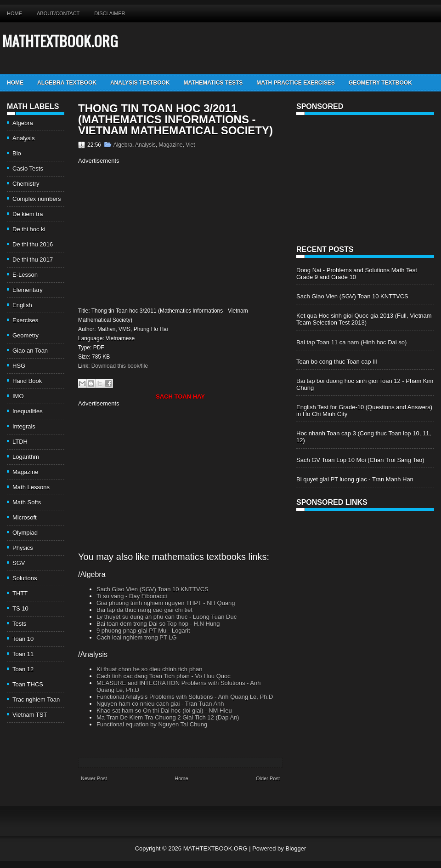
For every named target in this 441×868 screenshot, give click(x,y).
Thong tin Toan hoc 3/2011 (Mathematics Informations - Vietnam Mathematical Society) (175, 120)
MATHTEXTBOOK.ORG (60, 41)
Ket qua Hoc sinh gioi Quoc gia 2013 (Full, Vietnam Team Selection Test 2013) (364, 319)
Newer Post (94, 778)
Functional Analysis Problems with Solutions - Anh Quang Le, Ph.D (185, 697)
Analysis (23, 138)
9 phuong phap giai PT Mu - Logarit (143, 631)
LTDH (20, 442)
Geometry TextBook (380, 83)
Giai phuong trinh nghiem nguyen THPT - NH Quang (166, 603)
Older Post (268, 778)
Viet (190, 145)
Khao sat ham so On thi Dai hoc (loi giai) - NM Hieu (164, 711)
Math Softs (27, 502)
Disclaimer (110, 13)
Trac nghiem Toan (36, 700)
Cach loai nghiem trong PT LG (137, 637)
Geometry (25, 335)
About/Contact (58, 13)
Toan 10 (23, 639)
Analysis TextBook (140, 83)
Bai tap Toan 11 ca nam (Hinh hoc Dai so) (351, 342)
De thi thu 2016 (33, 244)
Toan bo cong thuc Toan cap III (337, 362)
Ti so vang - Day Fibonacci (132, 596)
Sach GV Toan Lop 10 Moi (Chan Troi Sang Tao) (360, 460)
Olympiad (25, 533)
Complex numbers (37, 199)
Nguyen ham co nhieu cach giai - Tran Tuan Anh (160, 704)
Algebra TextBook (67, 83)
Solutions (25, 578)
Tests (19, 624)
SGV (19, 563)
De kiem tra (28, 214)
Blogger (296, 848)
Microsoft (25, 517)
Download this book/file (120, 366)
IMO (18, 396)
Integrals (24, 426)
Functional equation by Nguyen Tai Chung (152, 724)
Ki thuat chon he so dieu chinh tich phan (150, 669)
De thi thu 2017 (33, 260)
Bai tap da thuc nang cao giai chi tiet (144, 610)
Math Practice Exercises (295, 83)
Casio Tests (28, 168)
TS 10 (20, 608)
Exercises (25, 320)
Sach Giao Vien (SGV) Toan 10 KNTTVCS (153, 589)
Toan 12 (23, 669)
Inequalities (28, 411)
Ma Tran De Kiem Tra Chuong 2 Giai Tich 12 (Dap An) (168, 717)
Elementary (28, 290)
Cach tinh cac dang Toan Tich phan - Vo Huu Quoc (164, 676)
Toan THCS (28, 684)
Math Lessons (31, 487)
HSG (19, 366)
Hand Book (27, 381)
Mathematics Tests (213, 83)
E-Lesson (25, 275)
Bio (17, 153)
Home (14, 13)
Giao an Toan (30, 351)
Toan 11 (23, 654)
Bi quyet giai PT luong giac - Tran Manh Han (355, 479)
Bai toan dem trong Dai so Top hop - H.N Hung (158, 624)
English (22, 305)
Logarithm (26, 457)
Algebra (23, 123)
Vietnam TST (30, 715)
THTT (20, 593)
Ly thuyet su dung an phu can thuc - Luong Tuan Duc (167, 617)
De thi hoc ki (29, 229)
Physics (23, 548)
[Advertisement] (155, 234)
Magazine (25, 472)
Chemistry (26, 184)
